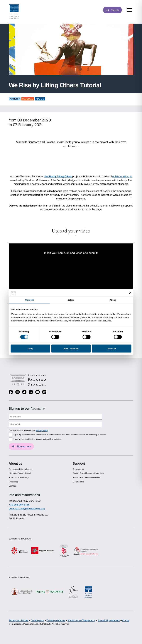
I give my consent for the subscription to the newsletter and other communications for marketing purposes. (60, 435)
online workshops (122, 176)
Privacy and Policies (18, 620)
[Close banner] (130, 293)
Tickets (115, 10)
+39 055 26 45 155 (19, 505)
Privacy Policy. (42, 431)
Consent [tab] (29, 300)
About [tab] (113, 300)
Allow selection (71, 349)
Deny (31, 349)
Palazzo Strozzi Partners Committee (88, 473)
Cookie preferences (56, 620)
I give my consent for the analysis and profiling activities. (37, 439)
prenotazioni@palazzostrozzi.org (27, 508)
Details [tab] (71, 300)
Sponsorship (78, 469)
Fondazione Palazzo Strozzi (20, 469)
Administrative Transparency (81, 620)
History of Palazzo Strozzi (20, 473)
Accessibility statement (109, 620)
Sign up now (24, 446)
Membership (78, 482)
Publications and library (19, 478)
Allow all (112, 349)
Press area (13, 482)
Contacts (13, 486)
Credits (126, 620)
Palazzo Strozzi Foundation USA (87, 478)
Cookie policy (37, 620)
